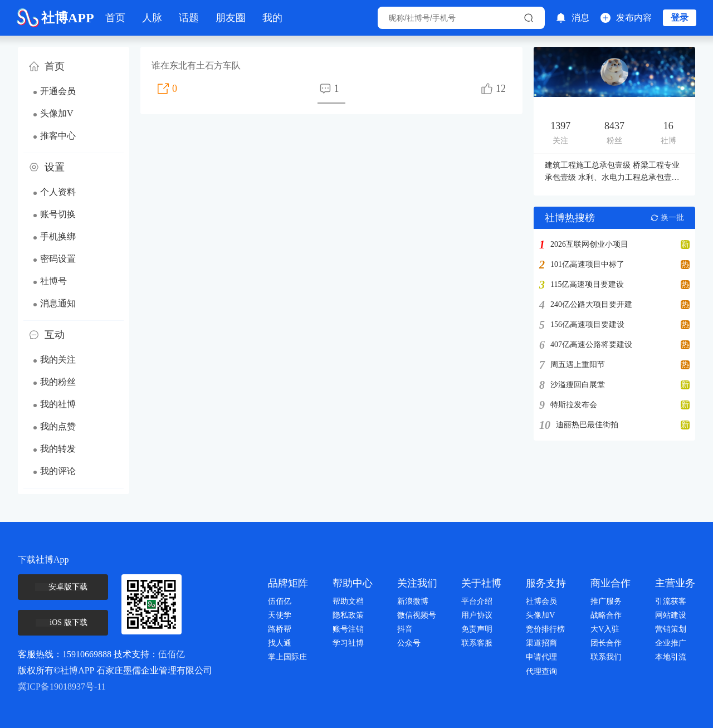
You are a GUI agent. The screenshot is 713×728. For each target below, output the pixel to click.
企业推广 (671, 643)
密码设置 (58, 259)
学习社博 (348, 643)
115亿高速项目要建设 (587, 285)
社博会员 (541, 601)
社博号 (53, 281)
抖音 (405, 629)
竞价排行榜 (545, 629)
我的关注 (58, 360)
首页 (115, 18)
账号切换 (58, 214)
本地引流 (671, 657)
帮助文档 (348, 601)
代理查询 (541, 671)
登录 (680, 18)
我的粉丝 (58, 382)
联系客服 (477, 643)
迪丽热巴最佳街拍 (587, 425)
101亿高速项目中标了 (587, 265)
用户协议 (477, 615)
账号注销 (348, 629)
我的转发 (58, 449)
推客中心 (58, 136)
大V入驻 (605, 629)
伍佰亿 (172, 654)
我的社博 (58, 404)
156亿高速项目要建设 (587, 325)
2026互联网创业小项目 (589, 245)
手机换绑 (58, 236)
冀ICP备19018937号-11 (62, 687)
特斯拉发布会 (574, 405)
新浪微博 (413, 601)
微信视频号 (417, 615)
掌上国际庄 (287, 657)
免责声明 (477, 629)
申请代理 (541, 657)
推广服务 (606, 601)
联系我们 (606, 657)
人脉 (152, 18)
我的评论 (58, 471)
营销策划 (671, 629)
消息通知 (58, 303)
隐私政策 (348, 615)
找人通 (280, 643)
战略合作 (606, 615)
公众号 (409, 643)
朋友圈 (231, 18)
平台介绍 (477, 601)
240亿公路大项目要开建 (591, 305)
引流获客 (671, 601)
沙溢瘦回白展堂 (578, 385)
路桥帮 (280, 629)
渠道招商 (541, 643)
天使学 (280, 615)
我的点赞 (58, 426)
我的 (272, 18)
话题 (189, 18)
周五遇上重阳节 (578, 365)
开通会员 (58, 91)
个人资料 (58, 192)
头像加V (57, 113)
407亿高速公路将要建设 (591, 345)
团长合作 (606, 643)
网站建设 (671, 615)
